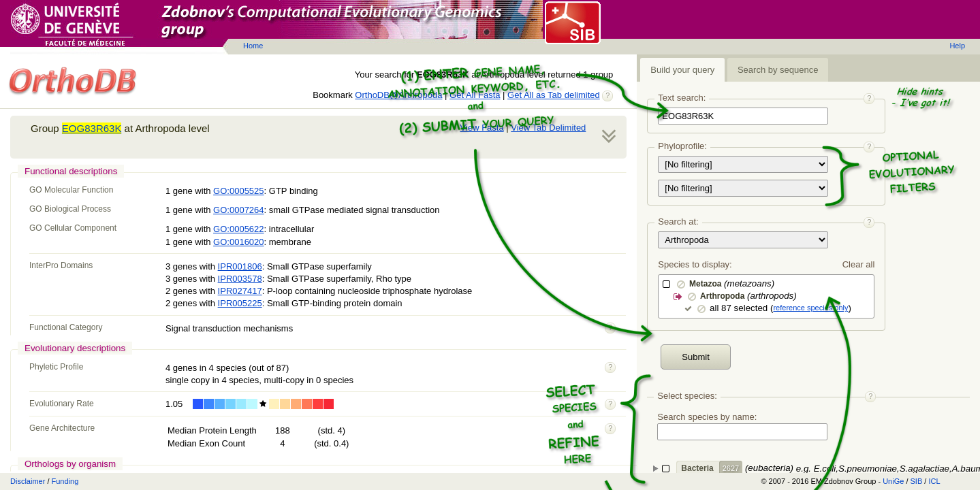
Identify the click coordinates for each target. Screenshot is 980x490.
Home (253, 46)
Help (957, 46)
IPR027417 (240, 291)
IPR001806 (240, 266)
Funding (65, 481)
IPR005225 (240, 303)
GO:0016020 (238, 242)
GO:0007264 (238, 210)
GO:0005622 (238, 229)
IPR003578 (240, 279)
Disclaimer (28, 481)
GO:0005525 (238, 191)
